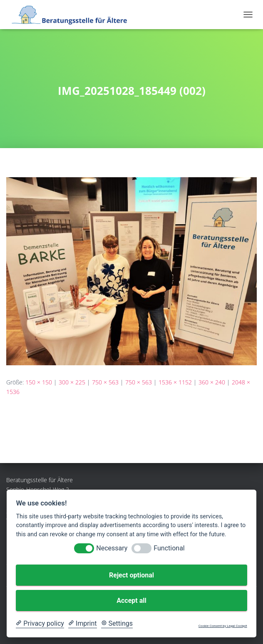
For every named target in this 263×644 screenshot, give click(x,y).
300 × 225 (72, 382)
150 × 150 (39, 382)
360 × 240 (212, 382)
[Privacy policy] (40, 624)
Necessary (112, 548)
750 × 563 (105, 382)
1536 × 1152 (175, 382)
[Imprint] (83, 624)
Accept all (131, 601)
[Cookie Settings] (117, 624)
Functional (169, 548)
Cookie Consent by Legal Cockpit (223, 626)
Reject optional (131, 575)
